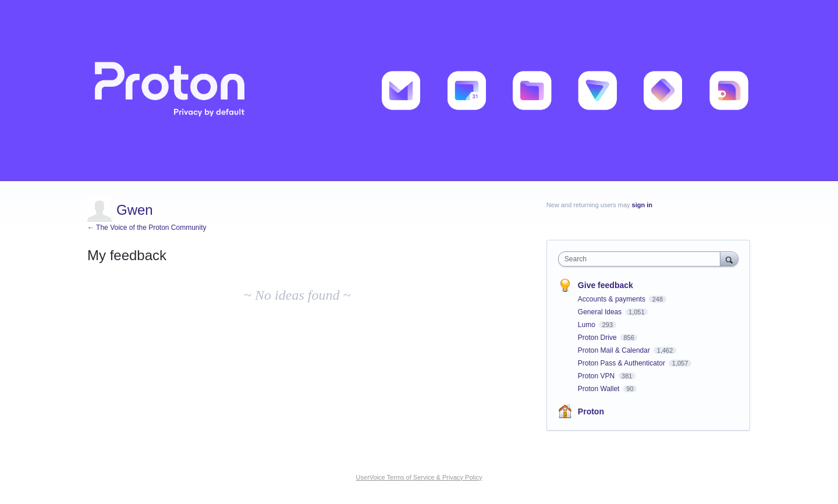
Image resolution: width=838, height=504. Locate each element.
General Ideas (601, 312)
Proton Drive (598, 338)
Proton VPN (597, 376)
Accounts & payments (612, 299)
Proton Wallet (600, 389)
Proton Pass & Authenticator (622, 363)
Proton (591, 411)
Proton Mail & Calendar (615, 350)
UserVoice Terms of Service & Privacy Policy (419, 477)
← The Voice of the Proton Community (147, 228)
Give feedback (606, 285)
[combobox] (642, 259)
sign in (642, 205)
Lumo (587, 325)
